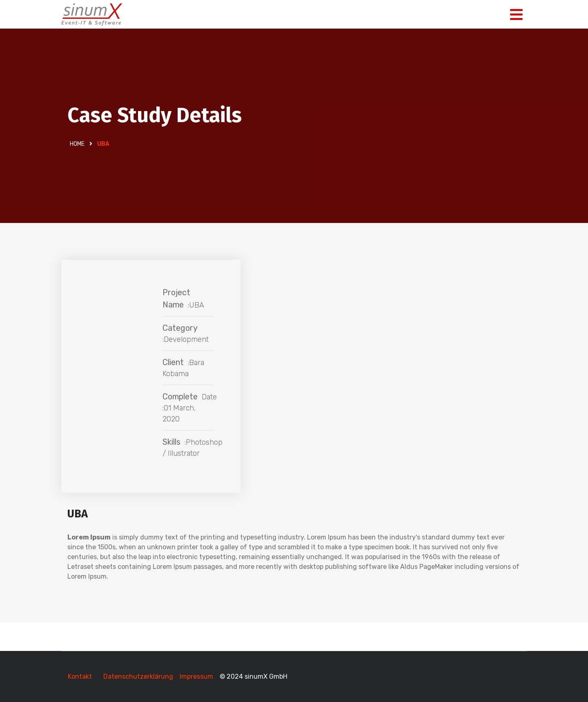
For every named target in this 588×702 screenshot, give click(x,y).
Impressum (197, 676)
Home (77, 144)
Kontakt (80, 676)
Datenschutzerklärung (138, 676)
